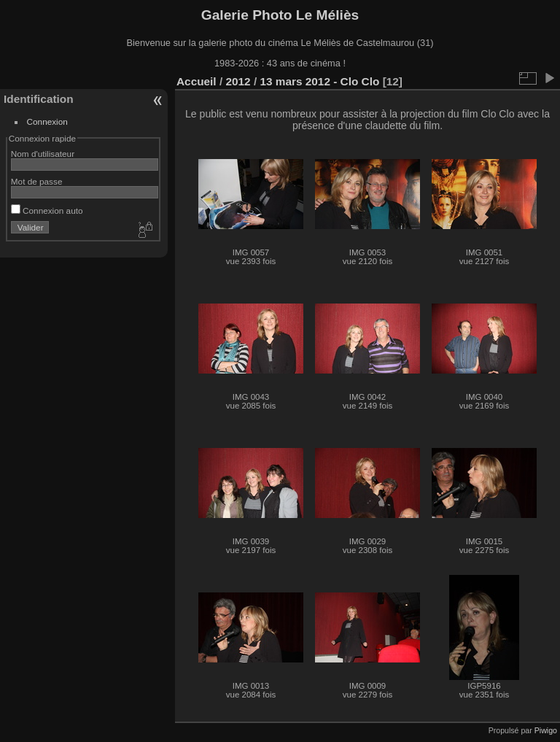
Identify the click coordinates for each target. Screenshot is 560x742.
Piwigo (546, 730)
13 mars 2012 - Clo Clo (319, 81)
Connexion (47, 121)
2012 (238, 81)
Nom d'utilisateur (43, 154)
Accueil (197, 81)
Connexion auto (47, 210)
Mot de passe (37, 181)
